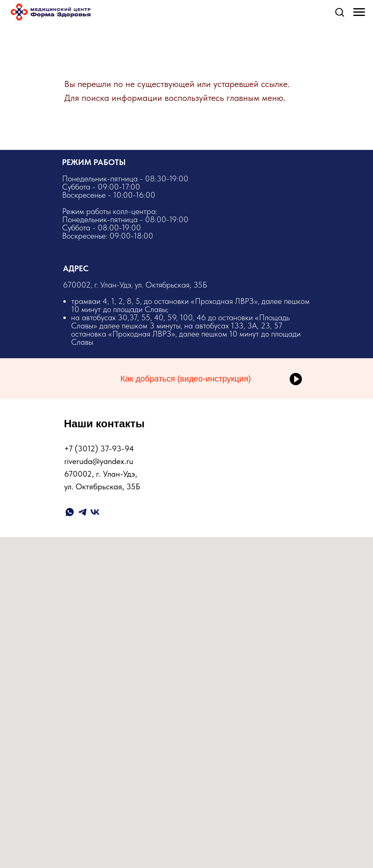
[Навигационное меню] (359, 12)
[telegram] (82, 512)
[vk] (95, 512)
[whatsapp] (70, 512)
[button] (339, 12)
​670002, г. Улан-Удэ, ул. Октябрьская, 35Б (187, 313)
